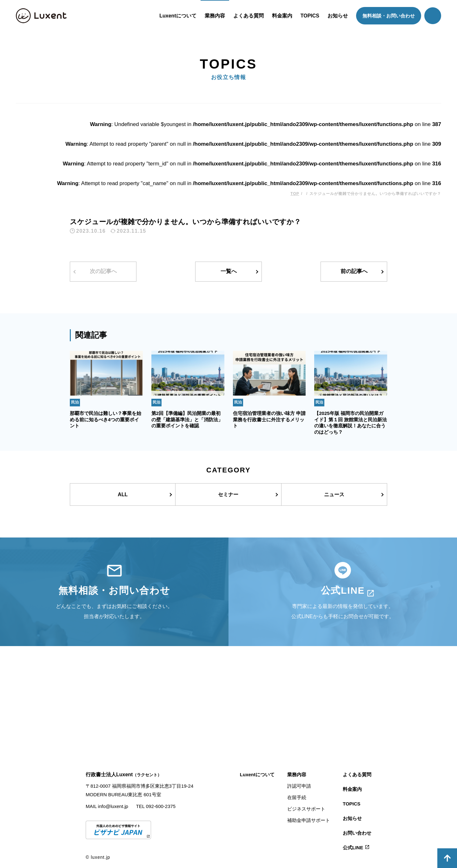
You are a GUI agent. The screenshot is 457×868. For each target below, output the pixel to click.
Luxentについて (178, 16)
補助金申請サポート (309, 820)
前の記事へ (354, 271)
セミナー (228, 494)
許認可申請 (299, 786)
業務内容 (215, 16)
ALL (123, 494)
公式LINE (353, 848)
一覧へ (229, 271)
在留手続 (297, 797)
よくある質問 (248, 16)
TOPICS (310, 16)
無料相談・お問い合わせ (389, 16)
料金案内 (282, 16)
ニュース (334, 494)
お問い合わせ (357, 833)
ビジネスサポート (306, 809)
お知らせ (338, 16)
